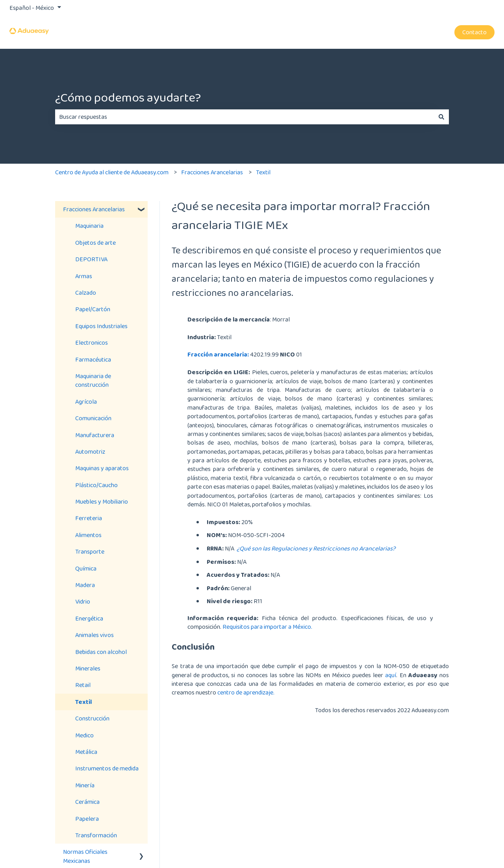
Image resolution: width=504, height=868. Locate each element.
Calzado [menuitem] (86, 293)
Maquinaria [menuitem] (89, 226)
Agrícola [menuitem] (86, 402)
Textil (263, 172)
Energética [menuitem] (89, 618)
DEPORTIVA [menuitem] (91, 259)
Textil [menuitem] (83, 702)
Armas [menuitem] (84, 276)
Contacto (474, 32)
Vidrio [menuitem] (83, 601)
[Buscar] (441, 117)
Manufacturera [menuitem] (95, 435)
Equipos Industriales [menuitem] (101, 326)
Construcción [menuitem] (92, 718)
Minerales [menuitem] (88, 668)
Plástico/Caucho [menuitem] (96, 485)
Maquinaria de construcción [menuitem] (93, 380)
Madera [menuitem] (85, 585)
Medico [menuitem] (84, 735)
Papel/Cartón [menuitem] (93, 309)
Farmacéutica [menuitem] (93, 359)
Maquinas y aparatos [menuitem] (102, 468)
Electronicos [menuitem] (92, 343)
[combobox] (245, 117)
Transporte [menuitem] (90, 551)
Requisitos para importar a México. (268, 627)
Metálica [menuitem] (86, 752)
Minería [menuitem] (85, 785)
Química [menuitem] (86, 568)
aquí (391, 675)
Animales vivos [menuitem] (94, 635)
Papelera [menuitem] (87, 819)
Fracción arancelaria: (218, 354)
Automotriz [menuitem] (90, 452)
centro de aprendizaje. (246, 692)
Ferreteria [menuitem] (89, 518)
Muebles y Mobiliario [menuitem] (102, 501)
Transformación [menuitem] (96, 835)
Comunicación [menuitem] (93, 418)
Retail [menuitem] (83, 685)
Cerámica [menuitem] (87, 802)
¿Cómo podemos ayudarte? (128, 97)
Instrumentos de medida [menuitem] (107, 768)
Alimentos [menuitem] (88, 535)
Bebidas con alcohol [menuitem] (101, 652)
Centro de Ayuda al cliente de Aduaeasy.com (112, 172)
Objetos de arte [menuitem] (95, 243)
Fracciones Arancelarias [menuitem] (94, 209)
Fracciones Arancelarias (212, 172)
